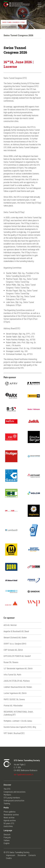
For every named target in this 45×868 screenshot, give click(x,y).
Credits (9, 858)
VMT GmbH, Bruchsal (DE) (14, 733)
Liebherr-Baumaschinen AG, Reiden (18, 687)
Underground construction (14, 800)
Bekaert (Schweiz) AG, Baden (15, 637)
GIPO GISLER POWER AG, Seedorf (17, 656)
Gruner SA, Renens (11, 662)
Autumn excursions (9, 27)
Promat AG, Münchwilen (13, 705)
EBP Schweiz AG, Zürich (13, 650)
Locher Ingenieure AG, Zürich (15, 693)
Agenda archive (10, 820)
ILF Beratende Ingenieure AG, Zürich (18, 668)
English (7, 843)
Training (7, 803)
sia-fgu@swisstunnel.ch (23, 774)
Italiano (7, 840)
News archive (9, 817)
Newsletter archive (11, 815)
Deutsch (7, 834)
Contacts (32, 855)
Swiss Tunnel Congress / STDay (14, 22)
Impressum (11, 855)
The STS (7, 789)
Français (7, 837)
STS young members (12, 798)
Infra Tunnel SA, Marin (12, 675)
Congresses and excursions (15, 792)
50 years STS (9, 823)
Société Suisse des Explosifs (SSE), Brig (20, 727)
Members (7, 795)
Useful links (8, 826)
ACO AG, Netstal (10, 625)
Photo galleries (10, 812)
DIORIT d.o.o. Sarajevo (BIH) (15, 644)
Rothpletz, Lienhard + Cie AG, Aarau (18, 721)
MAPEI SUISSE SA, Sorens (14, 699)
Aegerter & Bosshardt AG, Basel (16, 631)
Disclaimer (22, 855)
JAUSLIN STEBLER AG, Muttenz (17, 681)
